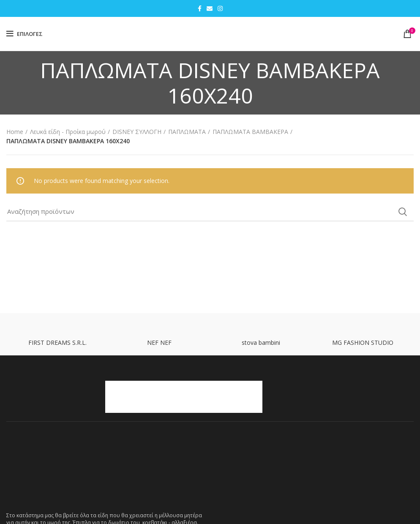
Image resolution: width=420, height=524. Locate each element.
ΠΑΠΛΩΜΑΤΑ (187, 132)
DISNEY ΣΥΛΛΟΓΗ (137, 132)
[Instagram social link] (220, 8)
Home (15, 132)
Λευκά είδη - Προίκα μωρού (68, 132)
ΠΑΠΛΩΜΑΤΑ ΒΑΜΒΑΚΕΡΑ (250, 132)
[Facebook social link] (200, 8)
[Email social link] (210, 8)
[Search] (210, 212)
